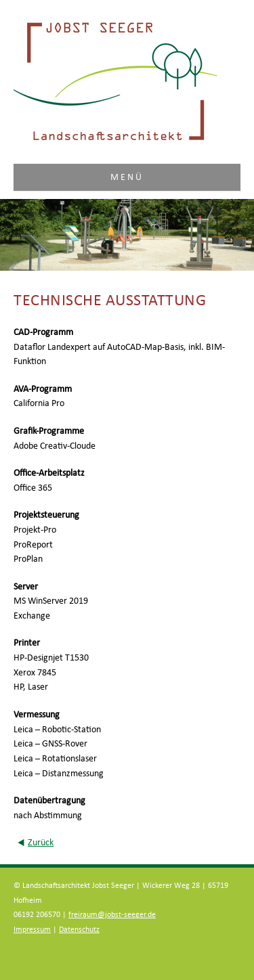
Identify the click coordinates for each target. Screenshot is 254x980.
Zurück (41, 843)
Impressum (32, 930)
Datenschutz (79, 930)
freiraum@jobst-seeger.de (112, 915)
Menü (127, 177)
